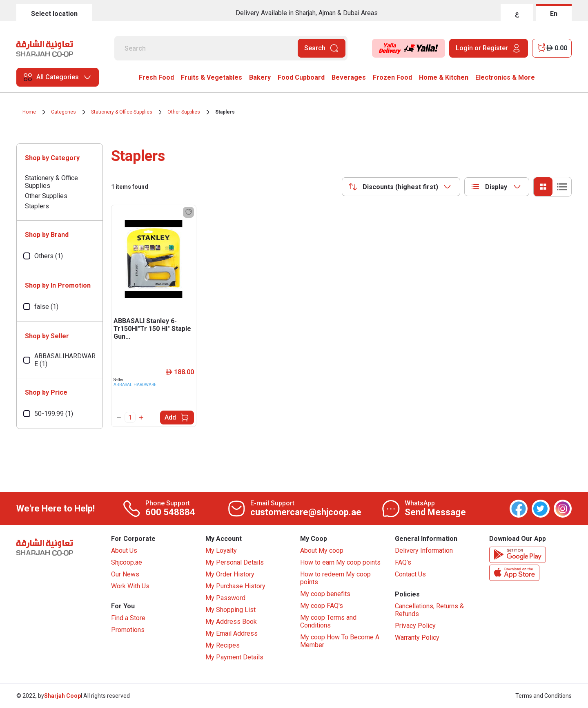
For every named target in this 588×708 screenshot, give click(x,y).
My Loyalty (221, 551)
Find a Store (128, 618)
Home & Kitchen (444, 77)
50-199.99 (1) (54, 414)
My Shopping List (231, 610)
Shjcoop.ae (127, 562)
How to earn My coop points (340, 562)
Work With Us (130, 586)
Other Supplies (184, 112)
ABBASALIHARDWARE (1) (65, 360)
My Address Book (231, 622)
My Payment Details (234, 657)
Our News (125, 574)
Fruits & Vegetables (212, 77)
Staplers (225, 112)
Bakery (260, 77)
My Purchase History (235, 586)
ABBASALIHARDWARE (135, 385)
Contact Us (410, 574)
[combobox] (401, 187)
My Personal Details (235, 562)
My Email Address (232, 633)
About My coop (322, 551)
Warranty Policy (417, 638)
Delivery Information (424, 551)
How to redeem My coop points (335, 578)
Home (29, 112)
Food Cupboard (301, 77)
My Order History (230, 574)
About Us (124, 551)
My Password (225, 598)
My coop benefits (325, 594)
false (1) (46, 307)
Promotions (128, 630)
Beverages (349, 77)
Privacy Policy (415, 626)
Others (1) (49, 256)
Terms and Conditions (543, 696)
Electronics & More (505, 77)
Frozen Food (392, 77)
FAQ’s (403, 562)
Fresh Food (156, 77)
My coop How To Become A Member (340, 641)
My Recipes (223, 645)
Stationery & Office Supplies (122, 112)
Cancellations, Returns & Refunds (429, 610)
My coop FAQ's (322, 606)
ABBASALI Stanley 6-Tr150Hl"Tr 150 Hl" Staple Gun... (152, 329)
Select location (54, 14)
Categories (63, 112)
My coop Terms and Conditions (328, 621)
